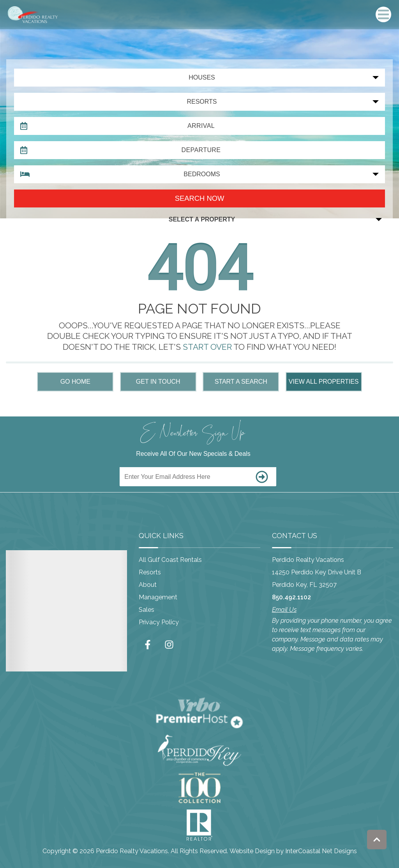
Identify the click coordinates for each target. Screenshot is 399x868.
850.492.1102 (291, 597)
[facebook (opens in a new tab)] (149, 645)
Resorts (150, 572)
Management (158, 597)
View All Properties (324, 382)
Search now (200, 198)
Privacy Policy (159, 622)
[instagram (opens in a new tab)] (169, 645)
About (148, 585)
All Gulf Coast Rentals (170, 560)
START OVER (207, 347)
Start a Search (241, 382)
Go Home (75, 382)
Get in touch (158, 382)
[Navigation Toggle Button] (383, 14)
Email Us (284, 610)
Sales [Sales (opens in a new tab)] (147, 610)
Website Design (252, 851)
